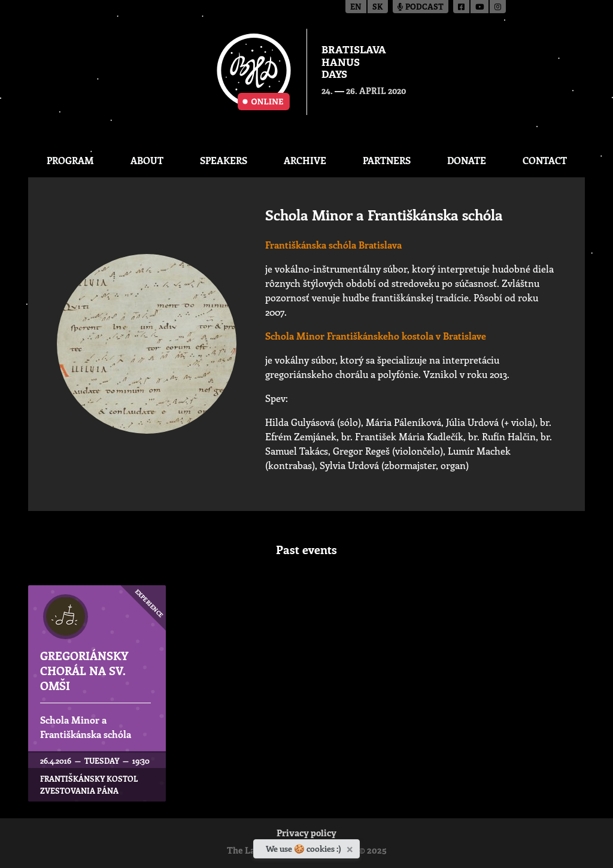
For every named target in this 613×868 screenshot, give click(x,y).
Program (70, 160)
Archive (305, 160)
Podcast (421, 7)
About (147, 160)
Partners (387, 160)
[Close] (351, 847)
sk (378, 7)
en (356, 7)
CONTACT (545, 160)
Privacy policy (306, 834)
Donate (467, 160)
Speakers (224, 160)
